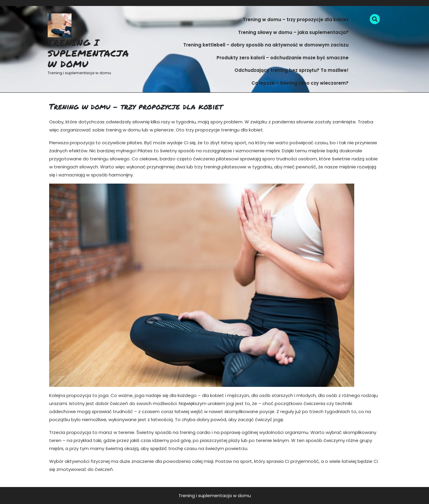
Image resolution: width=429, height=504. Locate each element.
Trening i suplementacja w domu (88, 53)
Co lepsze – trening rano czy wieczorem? (300, 83)
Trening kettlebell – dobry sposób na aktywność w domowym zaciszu (266, 45)
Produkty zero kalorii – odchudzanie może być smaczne (283, 58)
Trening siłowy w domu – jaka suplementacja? (293, 32)
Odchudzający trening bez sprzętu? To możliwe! (292, 70)
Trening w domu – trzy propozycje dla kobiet (296, 20)
